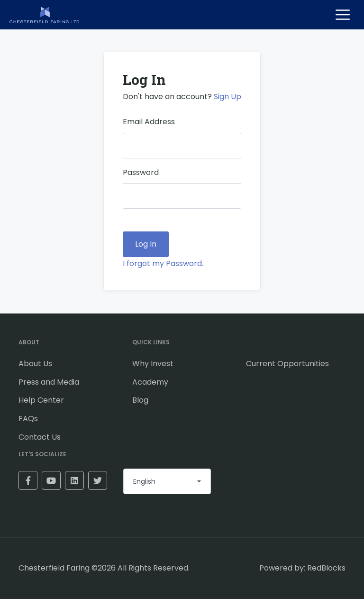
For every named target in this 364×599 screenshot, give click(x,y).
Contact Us (40, 437)
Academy (150, 382)
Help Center (41, 400)
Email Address (149, 122)
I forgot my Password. (163, 263)
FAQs (28, 419)
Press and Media (49, 382)
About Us (35, 364)
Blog (140, 400)
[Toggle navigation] (343, 15)
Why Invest (153, 364)
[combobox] (167, 481)
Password (141, 172)
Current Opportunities (287, 364)
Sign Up (227, 97)
